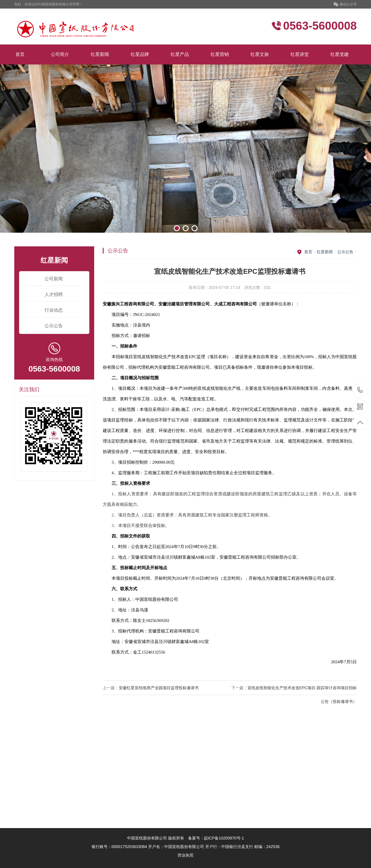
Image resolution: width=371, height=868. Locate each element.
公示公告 (54, 326)
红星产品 (180, 54)
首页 (20, 54)
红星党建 (340, 54)
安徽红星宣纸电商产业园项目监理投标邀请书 (159, 688)
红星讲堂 (300, 54)
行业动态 (54, 310)
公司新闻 (54, 279)
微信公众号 (345, 5)
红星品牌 (140, 54)
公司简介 (60, 54)
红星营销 (220, 54)
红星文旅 (260, 54)
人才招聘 (54, 294)
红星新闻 (100, 54)
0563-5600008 (360, 391)
